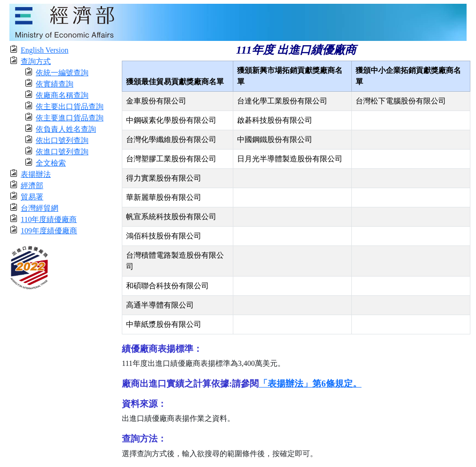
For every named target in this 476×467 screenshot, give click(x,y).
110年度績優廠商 (49, 219)
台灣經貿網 (40, 208)
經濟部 (32, 186)
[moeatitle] (238, 21)
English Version (44, 50)
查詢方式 (36, 61)
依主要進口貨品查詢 (70, 118)
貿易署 (32, 197)
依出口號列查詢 (62, 140)
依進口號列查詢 (62, 152)
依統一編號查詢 (62, 73)
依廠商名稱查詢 (62, 95)
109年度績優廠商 (49, 231)
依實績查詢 (55, 84)
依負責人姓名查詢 (66, 129)
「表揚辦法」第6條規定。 (310, 384)
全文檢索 (51, 163)
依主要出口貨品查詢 (70, 107)
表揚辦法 (36, 174)
